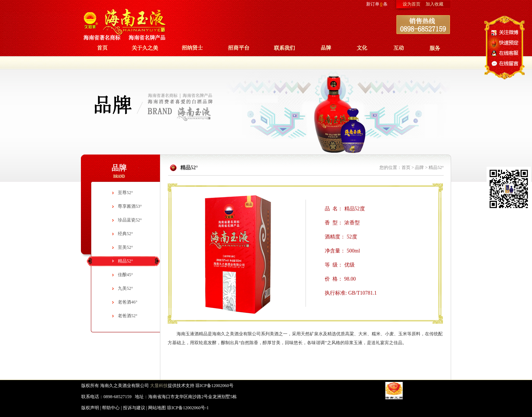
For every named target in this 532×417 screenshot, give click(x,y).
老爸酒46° (128, 302)
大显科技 (159, 386)
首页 (406, 167)
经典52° (125, 234)
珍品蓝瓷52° (130, 220)
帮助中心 (111, 408)
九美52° (125, 288)
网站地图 (157, 408)
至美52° (125, 247)
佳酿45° (125, 275)
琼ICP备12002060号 (214, 386)
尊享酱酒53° (130, 206)
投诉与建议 (134, 408)
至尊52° (125, 193)
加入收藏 (434, 4)
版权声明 (90, 408)
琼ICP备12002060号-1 (188, 408)
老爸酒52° (128, 316)
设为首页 (412, 4)
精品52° (125, 261)
